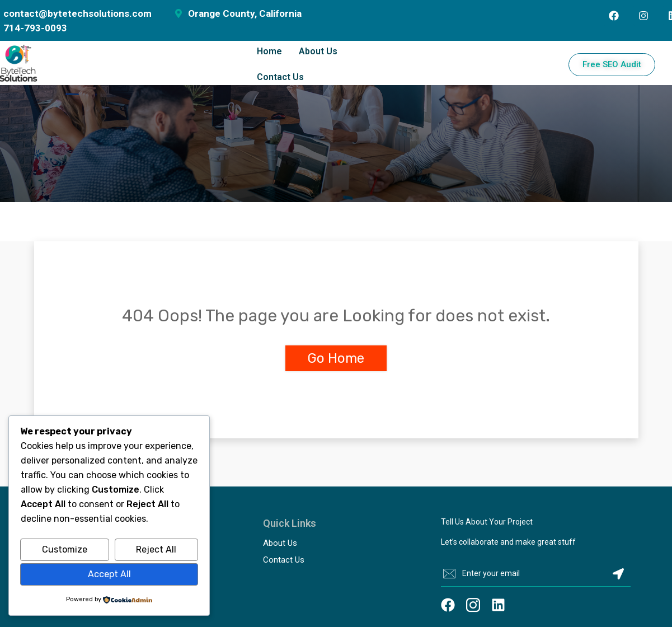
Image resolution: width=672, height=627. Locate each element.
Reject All (156, 549)
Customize (65, 549)
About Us (318, 51)
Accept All (109, 574)
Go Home (336, 358)
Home (269, 51)
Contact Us (280, 77)
